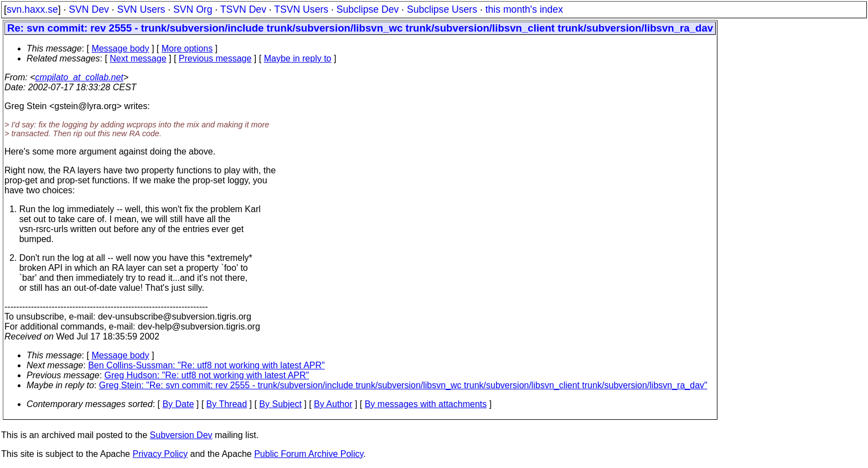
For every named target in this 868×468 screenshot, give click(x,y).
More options (187, 48)
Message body (120, 48)
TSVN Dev (243, 9)
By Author (333, 404)
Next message (138, 58)
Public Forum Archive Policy (309, 454)
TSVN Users (301, 9)
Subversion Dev (181, 435)
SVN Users (141, 9)
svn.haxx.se (32, 9)
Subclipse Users (442, 9)
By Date (178, 404)
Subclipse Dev (368, 9)
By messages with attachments (426, 404)
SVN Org (193, 9)
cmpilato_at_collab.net (79, 77)
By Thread (227, 404)
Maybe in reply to (298, 58)
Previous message (215, 58)
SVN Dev (89, 9)
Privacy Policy (160, 454)
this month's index (524, 9)
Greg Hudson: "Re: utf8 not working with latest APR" (207, 375)
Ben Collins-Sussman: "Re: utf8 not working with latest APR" (206, 365)
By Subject (280, 404)
